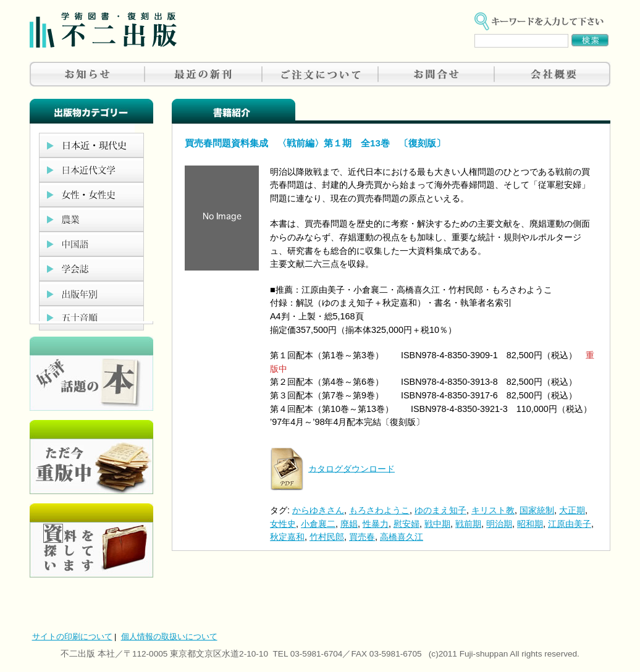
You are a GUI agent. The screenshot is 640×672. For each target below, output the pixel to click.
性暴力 (376, 524)
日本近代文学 (91, 170)
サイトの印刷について (72, 636)
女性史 (283, 524)
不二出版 (103, 30)
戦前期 (468, 524)
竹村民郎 (327, 537)
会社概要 (552, 74)
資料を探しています (91, 540)
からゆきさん (318, 510)
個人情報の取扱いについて (169, 636)
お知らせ (88, 74)
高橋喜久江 (402, 537)
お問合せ (436, 74)
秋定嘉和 (287, 537)
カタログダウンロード (352, 468)
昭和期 (530, 524)
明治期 (499, 524)
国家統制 (537, 510)
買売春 (362, 537)
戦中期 (437, 524)
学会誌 (91, 269)
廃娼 (349, 524)
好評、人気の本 (91, 374)
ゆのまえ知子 (440, 510)
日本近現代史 (91, 145)
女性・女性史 (91, 195)
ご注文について (320, 74)
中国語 (91, 244)
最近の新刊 (204, 74)
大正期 (572, 510)
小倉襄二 (318, 524)
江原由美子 (570, 524)
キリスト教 (493, 510)
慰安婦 (406, 524)
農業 (91, 219)
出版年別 (91, 293)
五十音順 (91, 318)
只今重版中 (91, 457)
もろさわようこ (379, 510)
